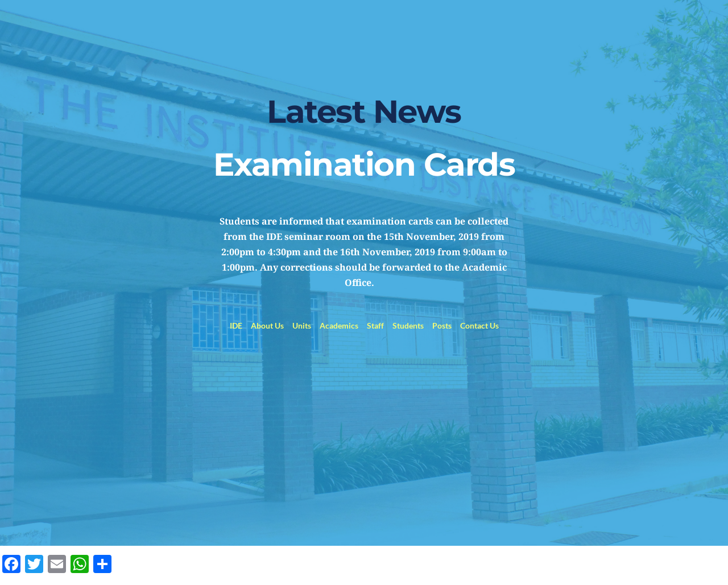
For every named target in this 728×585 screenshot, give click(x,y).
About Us (267, 325)
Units (302, 325)
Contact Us (479, 325)
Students (408, 325)
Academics (339, 325)
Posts (442, 325)
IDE (236, 325)
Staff (375, 325)
